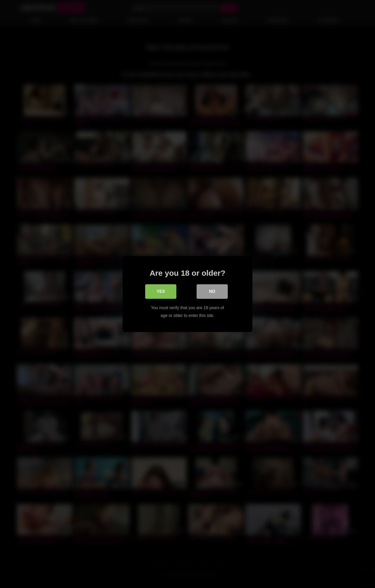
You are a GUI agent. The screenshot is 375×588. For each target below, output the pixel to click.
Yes (161, 291)
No (212, 291)
